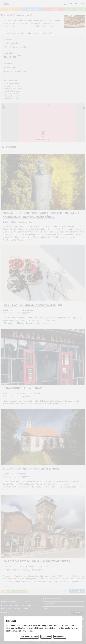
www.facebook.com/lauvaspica (17, 71)
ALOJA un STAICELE (75, 9)
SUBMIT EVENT (7, 612)
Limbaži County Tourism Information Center (37, 561)
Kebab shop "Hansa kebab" (22, 388)
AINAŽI (11, 9)
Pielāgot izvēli (60, 637)
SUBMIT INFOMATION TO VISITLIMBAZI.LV (16, 602)
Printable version (19, 591)
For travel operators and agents (16, 609)
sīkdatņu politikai (26, 631)
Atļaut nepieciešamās (29, 637)
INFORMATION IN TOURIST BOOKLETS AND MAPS (19, 605)
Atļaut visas (46, 637)
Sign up (77, 613)
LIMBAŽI (54, 9)
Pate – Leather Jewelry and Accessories (33, 305)
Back (5, 591)
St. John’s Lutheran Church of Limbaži (32, 469)
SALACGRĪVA (32, 9)
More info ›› (29, 240)
